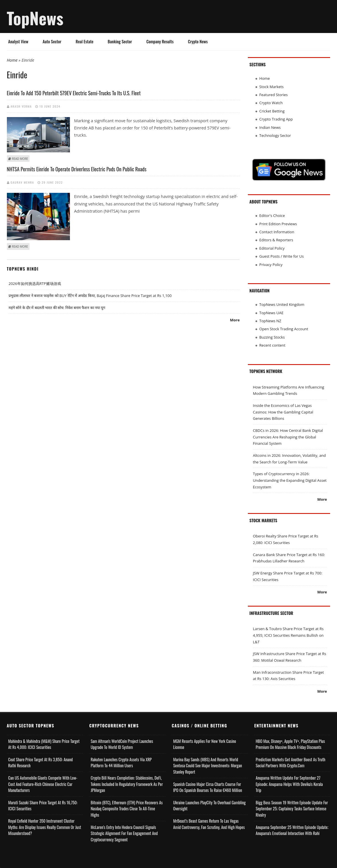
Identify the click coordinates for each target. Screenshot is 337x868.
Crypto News (198, 41)
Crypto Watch (271, 103)
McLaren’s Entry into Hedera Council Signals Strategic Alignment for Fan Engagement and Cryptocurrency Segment (124, 833)
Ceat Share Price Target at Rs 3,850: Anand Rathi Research (41, 763)
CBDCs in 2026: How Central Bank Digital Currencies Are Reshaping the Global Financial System (288, 437)
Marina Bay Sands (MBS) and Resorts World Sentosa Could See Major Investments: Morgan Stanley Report (207, 766)
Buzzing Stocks (272, 337)
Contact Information (277, 232)
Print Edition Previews (278, 224)
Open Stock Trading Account (284, 329)
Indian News (270, 127)
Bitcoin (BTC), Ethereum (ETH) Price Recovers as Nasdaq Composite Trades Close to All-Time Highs (127, 809)
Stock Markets (272, 87)
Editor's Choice (272, 215)
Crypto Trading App (276, 119)
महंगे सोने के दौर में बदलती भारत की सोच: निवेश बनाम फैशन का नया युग (57, 308)
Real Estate (85, 41)
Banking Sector (120, 41)
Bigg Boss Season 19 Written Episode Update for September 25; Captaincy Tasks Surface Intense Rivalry (292, 809)
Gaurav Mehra (22, 182)
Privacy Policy (271, 265)
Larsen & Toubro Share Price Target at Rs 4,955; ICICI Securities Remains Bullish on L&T (288, 635)
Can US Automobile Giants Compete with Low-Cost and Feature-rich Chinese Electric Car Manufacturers (43, 784)
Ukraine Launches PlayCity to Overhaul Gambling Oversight (209, 806)
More (235, 320)
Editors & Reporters (276, 240)
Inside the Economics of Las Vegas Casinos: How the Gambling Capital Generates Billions (283, 412)
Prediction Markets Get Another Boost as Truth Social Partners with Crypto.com (290, 763)
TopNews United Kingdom (282, 304)
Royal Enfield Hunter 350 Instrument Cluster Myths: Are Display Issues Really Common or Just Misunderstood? (45, 827)
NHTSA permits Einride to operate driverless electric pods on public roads (77, 169)
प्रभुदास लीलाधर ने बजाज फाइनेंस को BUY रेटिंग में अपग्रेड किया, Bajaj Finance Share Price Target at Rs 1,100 (90, 296)
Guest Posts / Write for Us (282, 256)
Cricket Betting (272, 111)
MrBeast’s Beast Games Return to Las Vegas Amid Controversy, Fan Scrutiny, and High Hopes (209, 824)
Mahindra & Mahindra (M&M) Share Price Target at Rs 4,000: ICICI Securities (44, 744)
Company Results (160, 41)
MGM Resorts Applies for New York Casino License (204, 744)
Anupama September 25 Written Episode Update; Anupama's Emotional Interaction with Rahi (292, 830)
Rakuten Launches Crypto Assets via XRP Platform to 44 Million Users (121, 763)
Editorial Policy (272, 248)
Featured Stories (274, 95)
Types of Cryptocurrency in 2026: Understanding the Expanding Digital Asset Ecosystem (290, 480)
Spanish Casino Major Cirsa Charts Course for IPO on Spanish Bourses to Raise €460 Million (207, 787)
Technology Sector (275, 135)
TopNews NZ (270, 321)
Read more (20, 159)
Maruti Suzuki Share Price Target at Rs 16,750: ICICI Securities (43, 806)
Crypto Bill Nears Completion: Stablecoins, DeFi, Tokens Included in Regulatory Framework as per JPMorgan (127, 784)
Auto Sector (52, 41)
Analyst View (18, 41)
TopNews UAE (271, 313)
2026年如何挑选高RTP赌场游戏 (35, 283)
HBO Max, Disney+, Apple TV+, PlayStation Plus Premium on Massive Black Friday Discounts (290, 744)
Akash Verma (21, 106)
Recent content (272, 345)
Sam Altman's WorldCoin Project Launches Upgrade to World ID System (122, 744)
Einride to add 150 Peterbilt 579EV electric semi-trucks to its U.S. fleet (74, 93)
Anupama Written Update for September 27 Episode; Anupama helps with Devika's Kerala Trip (289, 784)
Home (12, 60)
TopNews (35, 18)
